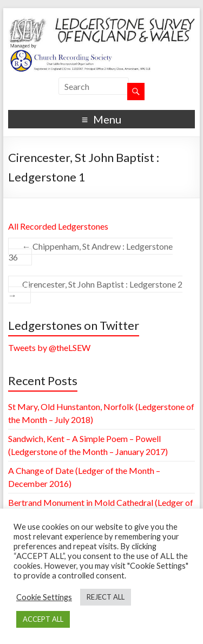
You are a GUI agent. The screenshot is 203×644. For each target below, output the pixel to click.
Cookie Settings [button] (44, 597)
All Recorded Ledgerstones (58, 226)
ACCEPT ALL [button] (43, 619)
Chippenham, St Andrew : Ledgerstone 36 (90, 252)
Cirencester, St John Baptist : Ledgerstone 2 (95, 290)
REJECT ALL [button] (106, 597)
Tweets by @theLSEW (49, 347)
